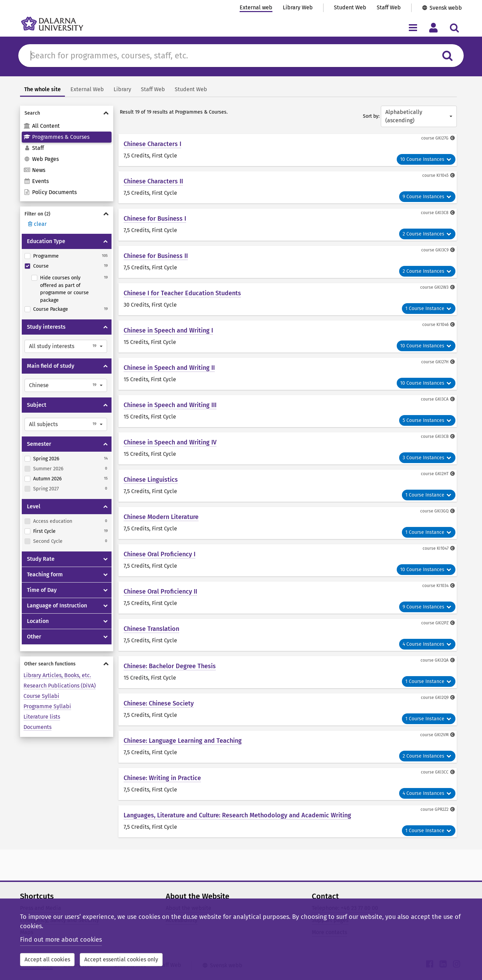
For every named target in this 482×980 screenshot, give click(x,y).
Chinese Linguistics (151, 480)
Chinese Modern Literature (161, 517)
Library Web (298, 7)
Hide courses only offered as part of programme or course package (64, 289)
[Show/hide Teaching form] (105, 575)
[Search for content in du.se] (232, 56)
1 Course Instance (429, 309)
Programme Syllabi (47, 706)
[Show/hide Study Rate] (105, 559)
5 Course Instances (427, 420)
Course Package (51, 309)
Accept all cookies (47, 959)
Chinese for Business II (156, 256)
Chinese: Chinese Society (159, 703)
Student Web (350, 7)
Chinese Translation (151, 629)
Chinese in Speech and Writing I (168, 330)
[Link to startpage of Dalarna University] (52, 24)
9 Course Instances (427, 197)
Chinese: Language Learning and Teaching (183, 741)
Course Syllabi (41, 696)
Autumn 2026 (47, 479)
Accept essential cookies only (121, 959)
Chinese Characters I (152, 144)
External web (256, 7)
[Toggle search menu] (454, 27)
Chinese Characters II (153, 181)
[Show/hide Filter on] (67, 214)
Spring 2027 (46, 489)
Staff (34, 148)
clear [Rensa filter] (37, 224)
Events (36, 181)
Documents (37, 727)
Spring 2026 (46, 459)
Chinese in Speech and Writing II (169, 368)
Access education (53, 521)
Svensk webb (446, 8)
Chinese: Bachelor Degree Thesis (170, 666)
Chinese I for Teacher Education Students (182, 293)
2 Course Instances (427, 234)
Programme (46, 256)
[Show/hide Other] (105, 637)
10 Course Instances (426, 159)
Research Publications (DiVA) (60, 686)
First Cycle (44, 531)
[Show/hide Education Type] (105, 241)
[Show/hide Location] (105, 621)
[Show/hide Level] (105, 507)
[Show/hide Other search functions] (67, 664)
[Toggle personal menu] (433, 27)
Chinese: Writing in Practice (162, 778)
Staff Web (389, 7)
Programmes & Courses (56, 137)
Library (122, 89)
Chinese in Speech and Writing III (170, 405)
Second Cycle (48, 541)
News (34, 170)
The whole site (42, 89)
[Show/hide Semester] (105, 444)
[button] (66, 346)
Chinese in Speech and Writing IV (170, 442)
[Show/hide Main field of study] (105, 366)
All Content (42, 126)
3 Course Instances (427, 458)
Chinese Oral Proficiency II (160, 592)
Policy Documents (50, 192)
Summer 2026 (48, 469)
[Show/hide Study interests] (105, 327)
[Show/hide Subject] (105, 405)
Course (41, 266)
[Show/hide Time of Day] (105, 590)
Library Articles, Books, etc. (57, 675)
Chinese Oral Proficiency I (160, 554)
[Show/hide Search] (67, 113)
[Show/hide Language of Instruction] (105, 606)
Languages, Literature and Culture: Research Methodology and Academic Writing (237, 815)
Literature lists (42, 717)
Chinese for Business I (155, 219)
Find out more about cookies (61, 940)
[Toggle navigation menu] (413, 27)
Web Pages (41, 159)
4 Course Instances (427, 644)
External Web (87, 89)
